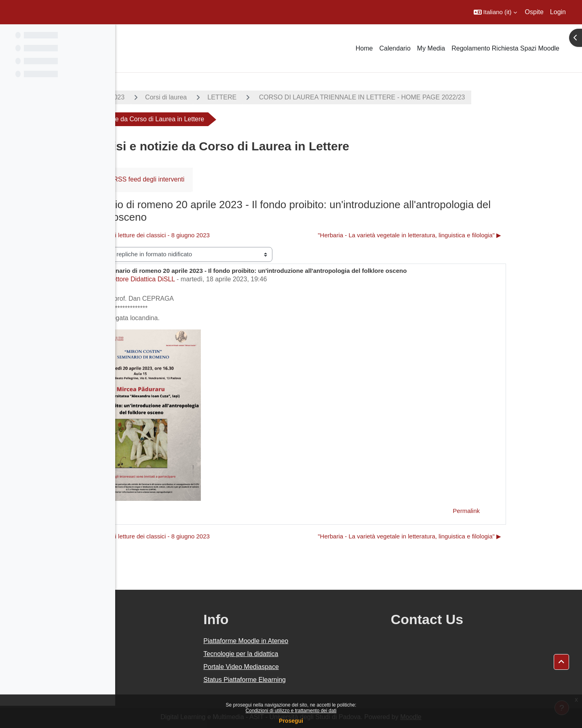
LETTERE (280, 97)
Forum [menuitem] (145, 179)
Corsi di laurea (224, 97)
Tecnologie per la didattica (317, 654)
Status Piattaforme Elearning (321, 680)
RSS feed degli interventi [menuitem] (207, 179)
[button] (495, 12)
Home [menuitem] (364, 48)
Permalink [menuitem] (524, 511)
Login (558, 12)
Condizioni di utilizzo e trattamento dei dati (291, 711)
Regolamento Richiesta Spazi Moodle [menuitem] (505, 48)
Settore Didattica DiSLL (199, 279)
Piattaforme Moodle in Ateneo (323, 641)
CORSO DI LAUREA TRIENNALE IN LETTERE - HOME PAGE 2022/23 (419, 97)
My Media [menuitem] (431, 48)
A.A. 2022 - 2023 (158, 97)
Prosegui (291, 721)
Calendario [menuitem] (395, 48)
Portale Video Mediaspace (318, 667)
